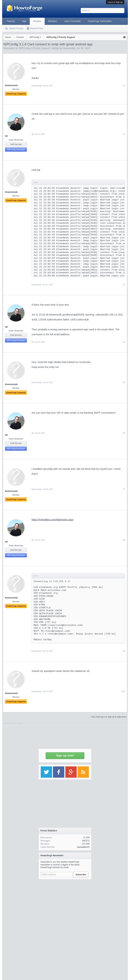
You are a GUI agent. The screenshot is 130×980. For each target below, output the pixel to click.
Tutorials (11, 21)
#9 (124, 651)
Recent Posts (37, 28)
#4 (124, 342)
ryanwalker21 (83, 847)
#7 (124, 489)
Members (53, 21)
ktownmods (36, 285)
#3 (124, 285)
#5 (124, 382)
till (6, 136)
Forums (37, 21)
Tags (24, 21)
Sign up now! (65, 756)
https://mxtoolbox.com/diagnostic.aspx (53, 520)
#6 (124, 433)
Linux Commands (72, 21)
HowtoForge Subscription (100, 21)
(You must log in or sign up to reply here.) (109, 717)
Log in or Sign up (115, 2)
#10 (123, 691)
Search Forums (16, 28)
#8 (124, 540)
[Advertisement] (65, 914)
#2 (124, 134)
